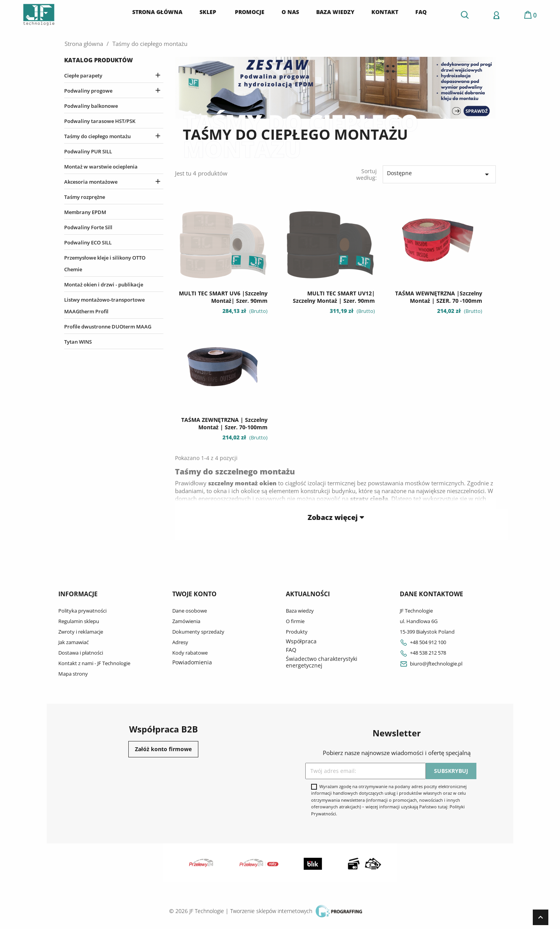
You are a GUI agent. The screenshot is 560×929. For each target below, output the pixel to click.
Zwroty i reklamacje (81, 632)
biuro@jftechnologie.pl (431, 664)
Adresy (180, 642)
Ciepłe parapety (83, 76)
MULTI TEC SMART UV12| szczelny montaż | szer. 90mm (334, 297)
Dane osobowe (190, 611)
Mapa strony (73, 674)
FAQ (291, 650)
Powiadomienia (192, 662)
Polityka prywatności (82, 611)
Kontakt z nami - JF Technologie (94, 663)
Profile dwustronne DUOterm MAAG (108, 327)
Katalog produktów (99, 60)
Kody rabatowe (190, 653)
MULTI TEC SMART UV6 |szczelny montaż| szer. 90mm (223, 297)
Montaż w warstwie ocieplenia (101, 167)
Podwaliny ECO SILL (88, 242)
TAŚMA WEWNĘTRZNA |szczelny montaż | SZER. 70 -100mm (439, 297)
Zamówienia (186, 621)
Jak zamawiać (73, 642)
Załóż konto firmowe (163, 749)
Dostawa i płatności (81, 653)
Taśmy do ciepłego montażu (97, 136)
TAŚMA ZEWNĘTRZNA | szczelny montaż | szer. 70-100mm (224, 424)
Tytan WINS (78, 342)
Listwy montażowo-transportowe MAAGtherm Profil (104, 306)
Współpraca (301, 641)
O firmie (295, 621)
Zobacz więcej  (336, 517)
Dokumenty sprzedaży (198, 632)
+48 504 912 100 (423, 642)
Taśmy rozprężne (85, 197)
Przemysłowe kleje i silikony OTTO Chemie (105, 263)
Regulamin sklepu (79, 621)
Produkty (297, 632)
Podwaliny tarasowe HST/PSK (100, 121)
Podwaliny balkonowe (91, 106)
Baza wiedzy (300, 611)
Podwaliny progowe (88, 91)
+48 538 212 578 (423, 653)
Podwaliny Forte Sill (88, 227)
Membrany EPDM (85, 212)
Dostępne (439, 174)
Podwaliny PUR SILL (88, 151)
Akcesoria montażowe (91, 182)
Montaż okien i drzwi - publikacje (104, 284)
